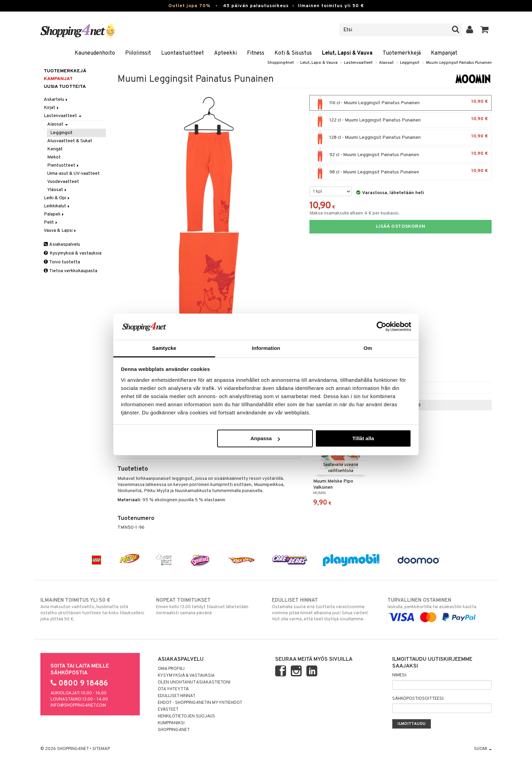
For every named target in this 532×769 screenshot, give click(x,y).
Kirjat (52, 108)
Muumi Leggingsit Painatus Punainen (459, 63)
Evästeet (168, 710)
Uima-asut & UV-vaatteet (73, 174)
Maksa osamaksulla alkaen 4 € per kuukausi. (355, 213)
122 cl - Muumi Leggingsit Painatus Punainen (401, 120)
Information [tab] (266, 348)
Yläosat (57, 190)
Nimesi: (400, 675)
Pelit (51, 222)
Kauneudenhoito (95, 53)
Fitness (256, 53)
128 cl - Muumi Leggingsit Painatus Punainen (401, 137)
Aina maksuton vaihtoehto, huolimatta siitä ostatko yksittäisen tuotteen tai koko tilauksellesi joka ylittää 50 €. (92, 609)
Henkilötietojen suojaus (186, 716)
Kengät (55, 149)
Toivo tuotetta (62, 262)
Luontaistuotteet (183, 53)
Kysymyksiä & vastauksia (73, 253)
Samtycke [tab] (164, 348)
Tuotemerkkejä (402, 53)
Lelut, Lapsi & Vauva (347, 53)
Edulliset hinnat (177, 696)
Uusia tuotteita (65, 87)
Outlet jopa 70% (189, 6)
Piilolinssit (138, 53)
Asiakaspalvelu (62, 245)
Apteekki (225, 53)
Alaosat (386, 63)
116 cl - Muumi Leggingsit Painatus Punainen (401, 103)
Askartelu (56, 100)
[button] (485, 30)
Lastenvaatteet (358, 63)
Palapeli (54, 214)
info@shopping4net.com (78, 706)
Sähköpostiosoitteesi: (418, 699)
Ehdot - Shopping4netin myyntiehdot (200, 703)
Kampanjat (444, 53)
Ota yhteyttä (173, 689)
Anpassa (265, 438)
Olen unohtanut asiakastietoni (194, 682)
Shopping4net (281, 63)
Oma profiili (171, 669)
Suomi (483, 749)
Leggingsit (410, 63)
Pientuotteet (63, 165)
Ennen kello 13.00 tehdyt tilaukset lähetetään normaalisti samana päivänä (208, 606)
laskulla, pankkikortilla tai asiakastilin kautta (440, 609)
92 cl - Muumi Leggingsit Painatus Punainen (401, 155)
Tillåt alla (363, 438)
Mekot (54, 157)
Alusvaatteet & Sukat (70, 141)
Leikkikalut (57, 206)
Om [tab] (368, 348)
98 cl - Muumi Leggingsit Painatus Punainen (401, 172)
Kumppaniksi (171, 723)
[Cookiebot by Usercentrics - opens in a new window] (382, 326)
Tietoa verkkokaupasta (71, 271)
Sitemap (101, 749)
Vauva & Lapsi (60, 231)
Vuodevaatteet (63, 182)
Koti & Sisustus (293, 53)
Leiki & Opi (57, 198)
